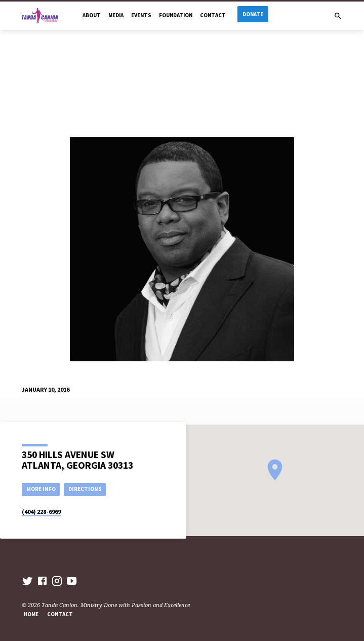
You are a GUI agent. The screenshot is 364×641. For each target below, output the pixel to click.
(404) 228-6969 (41, 512)
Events (141, 15)
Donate (253, 14)
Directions (85, 489)
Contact (213, 15)
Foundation (176, 15)
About (92, 15)
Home (31, 614)
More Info (41, 489)
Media (116, 15)
